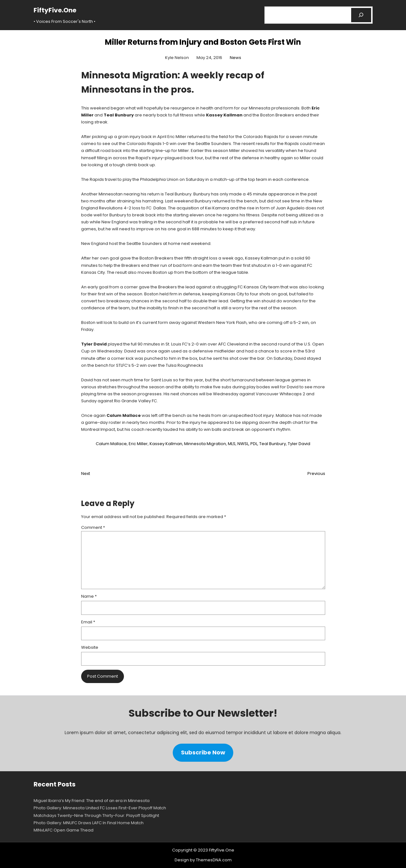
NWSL (243, 444)
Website (90, 647)
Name (89, 596)
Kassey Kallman (166, 444)
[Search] (361, 15)
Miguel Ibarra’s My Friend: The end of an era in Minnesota (92, 801)
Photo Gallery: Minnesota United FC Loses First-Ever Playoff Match (100, 808)
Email (88, 622)
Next (86, 473)
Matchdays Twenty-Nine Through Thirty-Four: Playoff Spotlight (96, 815)
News (235, 58)
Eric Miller (138, 444)
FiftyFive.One (55, 10)
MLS (232, 444)
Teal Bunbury (273, 444)
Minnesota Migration (205, 444)
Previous (316, 473)
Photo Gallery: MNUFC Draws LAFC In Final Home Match (89, 823)
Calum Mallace (111, 444)
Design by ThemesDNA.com (203, 860)
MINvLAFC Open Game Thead (64, 830)
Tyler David (299, 444)
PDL (254, 444)
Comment (93, 527)
